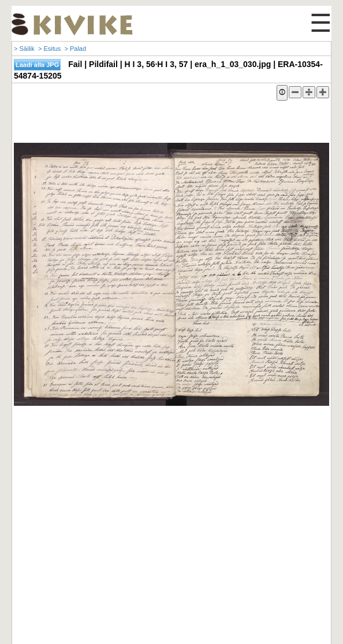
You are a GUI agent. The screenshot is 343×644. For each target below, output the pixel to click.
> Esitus (49, 49)
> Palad (75, 49)
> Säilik (24, 49)
